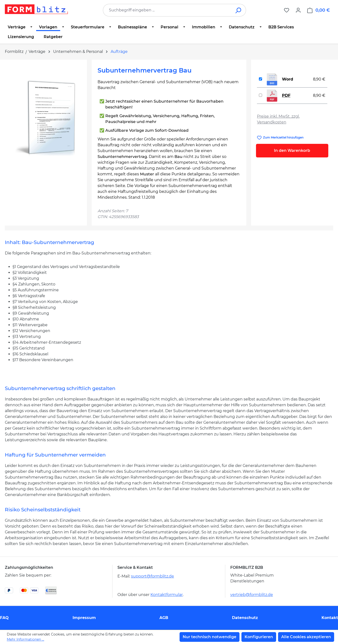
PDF (286, 95)
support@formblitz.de (153, 576)
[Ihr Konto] (298, 10)
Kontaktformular (167, 595)
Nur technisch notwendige (210, 637)
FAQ (4, 618)
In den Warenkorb (292, 151)
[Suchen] (239, 10)
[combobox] (167, 10)
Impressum (84, 618)
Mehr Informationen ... (25, 639)
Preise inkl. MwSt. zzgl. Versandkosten (278, 119)
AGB (164, 618)
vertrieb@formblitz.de (252, 595)
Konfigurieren (259, 637)
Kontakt (330, 618)
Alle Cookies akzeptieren (306, 637)
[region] (46, 118)
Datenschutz (245, 618)
